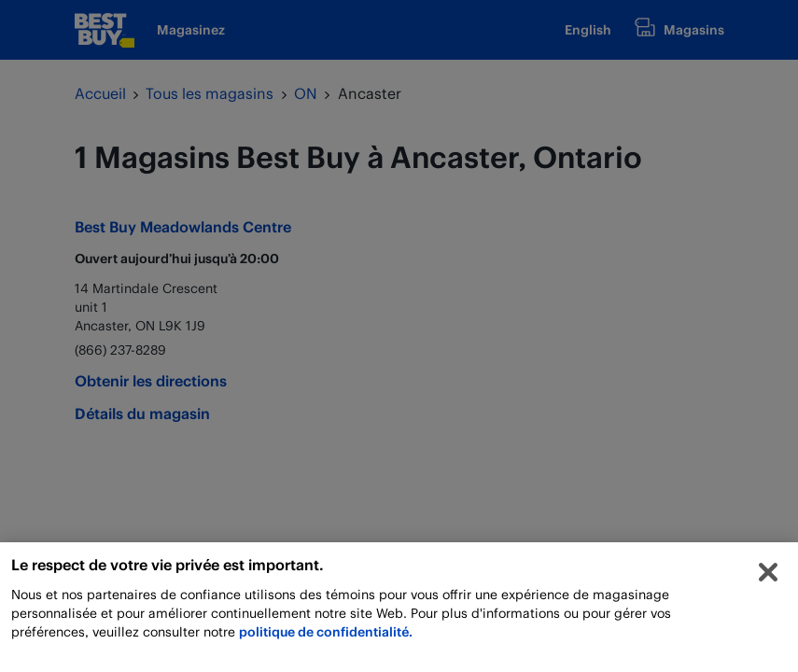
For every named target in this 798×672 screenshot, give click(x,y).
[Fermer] (768, 577)
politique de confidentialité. (326, 636)
